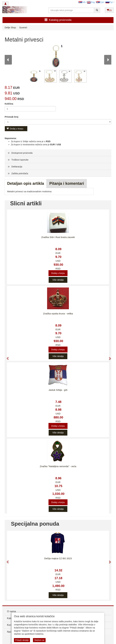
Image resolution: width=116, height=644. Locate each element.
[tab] (58, 153)
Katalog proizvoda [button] (58, 20)
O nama (11, 611)
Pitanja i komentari (67, 183)
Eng (91, 2)
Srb (82, 2)
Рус (109, 2)
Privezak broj (11, 117)
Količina (9, 104)
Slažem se (39, 640)
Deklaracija (15, 167)
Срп (100, 2)
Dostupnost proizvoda (20, 153)
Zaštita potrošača (18, 173)
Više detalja (58, 280)
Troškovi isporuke (18, 160)
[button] (6, 357)
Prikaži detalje (22, 640)
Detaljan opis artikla (26, 183)
